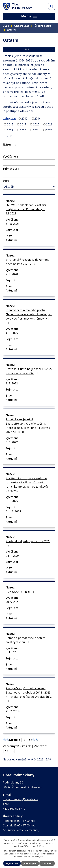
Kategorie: (10, 118)
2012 (24, 118)
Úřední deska (43, 26)
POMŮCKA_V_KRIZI (21, 592)
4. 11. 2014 (13, 652)
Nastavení (47, 863)
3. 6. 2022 (12, 442)
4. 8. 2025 (12, 333)
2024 (36, 130)
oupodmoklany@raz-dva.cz (21, 799)
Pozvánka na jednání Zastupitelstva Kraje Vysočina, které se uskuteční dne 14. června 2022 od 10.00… (28, 426)
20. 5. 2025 (13, 602)
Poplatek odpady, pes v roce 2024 (28, 543)
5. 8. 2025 (12, 501)
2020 (36, 124)
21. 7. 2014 (13, 711)
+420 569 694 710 (14, 809)
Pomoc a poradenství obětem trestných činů (26, 640)
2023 (23, 130)
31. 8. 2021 (13, 224)
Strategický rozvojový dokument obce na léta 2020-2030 (27, 262)
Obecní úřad (22, 26)
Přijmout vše (12, 863)
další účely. (39, 846)
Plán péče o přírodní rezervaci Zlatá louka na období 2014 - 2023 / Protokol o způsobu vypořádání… (29, 694)
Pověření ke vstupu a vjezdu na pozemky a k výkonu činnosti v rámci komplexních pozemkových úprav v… (28, 484)
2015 (10, 124)
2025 (49, 130)
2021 (49, 124)
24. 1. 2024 (13, 556)
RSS (39, 49)
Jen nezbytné (30, 863)
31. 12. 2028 (13, 511)
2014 (37, 118)
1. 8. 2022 (12, 383)
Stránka (15, 740)
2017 (23, 124)
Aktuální (11, 240)
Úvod (6, 26)
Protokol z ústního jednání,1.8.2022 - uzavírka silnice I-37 (29, 371)
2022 (10, 130)
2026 (10, 136)
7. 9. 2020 (12, 274)
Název (8, 144)
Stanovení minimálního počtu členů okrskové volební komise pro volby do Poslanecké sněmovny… (29, 316)
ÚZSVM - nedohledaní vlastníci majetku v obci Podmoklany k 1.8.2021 (26, 209)
